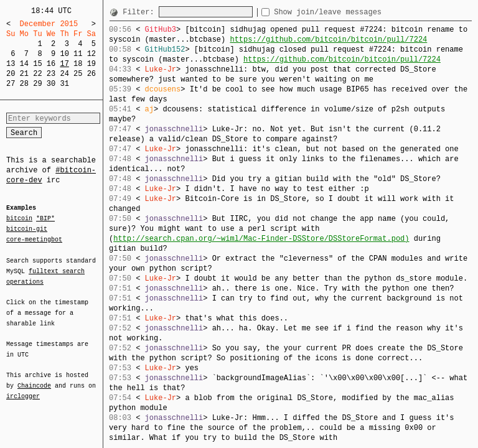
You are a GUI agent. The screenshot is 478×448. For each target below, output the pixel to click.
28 (24, 84)
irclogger (23, 388)
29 (37, 84)
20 (11, 74)
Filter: (141, 12)
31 (64, 84)
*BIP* (45, 219)
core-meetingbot (34, 239)
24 (64, 74)
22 (37, 74)
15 (37, 64)
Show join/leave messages (350, 12)
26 (91, 74)
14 (24, 64)
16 (51, 64)
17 (64, 64)
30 (51, 84)
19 (91, 64)
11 (78, 54)
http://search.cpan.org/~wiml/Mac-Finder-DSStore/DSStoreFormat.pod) (261, 239)
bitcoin (19, 219)
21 (24, 74)
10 (64, 54)
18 (78, 64)
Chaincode (34, 378)
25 (78, 74)
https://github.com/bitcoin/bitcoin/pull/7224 (328, 40)
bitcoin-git (27, 229)
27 (11, 84)
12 (91, 54)
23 (51, 74)
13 (11, 64)
